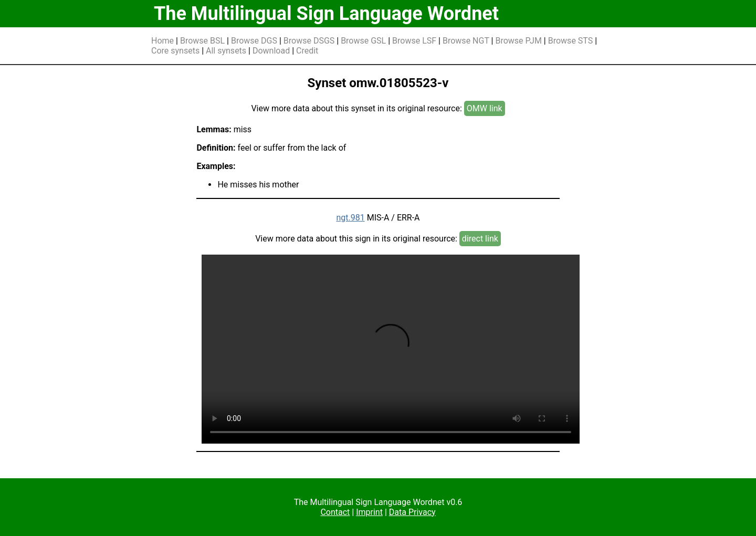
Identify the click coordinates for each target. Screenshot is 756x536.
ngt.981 (350, 218)
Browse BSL (202, 41)
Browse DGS (254, 41)
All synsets (226, 51)
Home (162, 41)
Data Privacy (412, 512)
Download (271, 51)
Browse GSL (363, 41)
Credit (307, 51)
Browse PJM (518, 41)
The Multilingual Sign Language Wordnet (326, 14)
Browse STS (571, 41)
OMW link (485, 108)
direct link (480, 239)
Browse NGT (466, 41)
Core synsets (175, 51)
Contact (335, 512)
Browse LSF (414, 41)
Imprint (369, 512)
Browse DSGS (309, 41)
